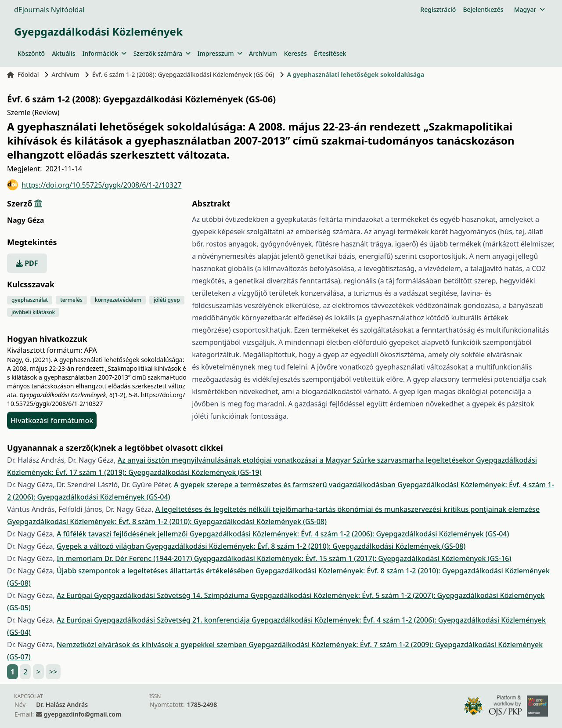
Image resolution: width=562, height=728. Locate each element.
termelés (71, 300)
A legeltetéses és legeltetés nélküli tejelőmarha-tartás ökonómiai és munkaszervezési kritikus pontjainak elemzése (348, 509)
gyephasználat (30, 300)
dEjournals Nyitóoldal (49, 10)
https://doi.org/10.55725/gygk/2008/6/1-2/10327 (94, 185)
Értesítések (330, 53)
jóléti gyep (167, 300)
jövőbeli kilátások (33, 312)
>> (53, 672)
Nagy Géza (25, 220)
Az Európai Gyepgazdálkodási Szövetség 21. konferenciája (154, 620)
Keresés (295, 53)
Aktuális (64, 53)
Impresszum (220, 53)
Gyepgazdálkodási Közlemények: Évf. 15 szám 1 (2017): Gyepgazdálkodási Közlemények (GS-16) (353, 558)
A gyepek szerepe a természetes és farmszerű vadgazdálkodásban (286, 485)
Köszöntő (31, 53)
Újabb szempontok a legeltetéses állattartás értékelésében (156, 571)
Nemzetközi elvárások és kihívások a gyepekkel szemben (153, 645)
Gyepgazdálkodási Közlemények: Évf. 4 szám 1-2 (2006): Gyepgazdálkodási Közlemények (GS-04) (349, 534)
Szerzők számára (162, 53)
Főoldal (23, 74)
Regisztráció (438, 9)
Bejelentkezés (483, 9)
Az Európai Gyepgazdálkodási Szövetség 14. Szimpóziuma (154, 595)
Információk (104, 53)
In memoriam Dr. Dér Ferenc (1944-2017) (125, 558)
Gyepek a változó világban (101, 546)
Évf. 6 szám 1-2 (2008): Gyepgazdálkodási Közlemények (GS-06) (183, 74)
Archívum (263, 53)
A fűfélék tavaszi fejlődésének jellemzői (123, 534)
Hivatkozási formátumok (52, 420)
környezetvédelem (118, 300)
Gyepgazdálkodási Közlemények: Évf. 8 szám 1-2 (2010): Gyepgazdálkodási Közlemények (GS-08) (167, 522)
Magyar (529, 9)
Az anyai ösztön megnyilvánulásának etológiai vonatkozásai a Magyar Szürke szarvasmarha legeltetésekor (297, 460)
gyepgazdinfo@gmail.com (83, 714)
